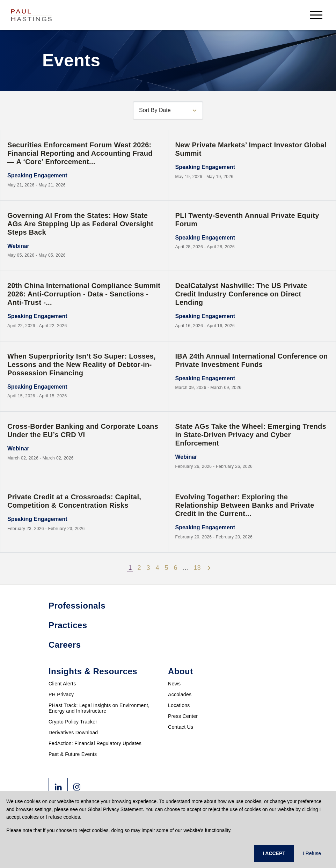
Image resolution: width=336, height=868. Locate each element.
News (174, 684)
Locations (179, 705)
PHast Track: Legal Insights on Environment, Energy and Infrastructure (99, 708)
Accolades (180, 694)
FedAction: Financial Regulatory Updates (95, 743)
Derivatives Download (73, 733)
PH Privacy (61, 694)
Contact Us (181, 727)
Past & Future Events (73, 754)
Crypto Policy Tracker (73, 722)
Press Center (183, 716)
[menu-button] (316, 15)
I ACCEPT (274, 853)
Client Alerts (62, 684)
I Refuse (312, 853)
